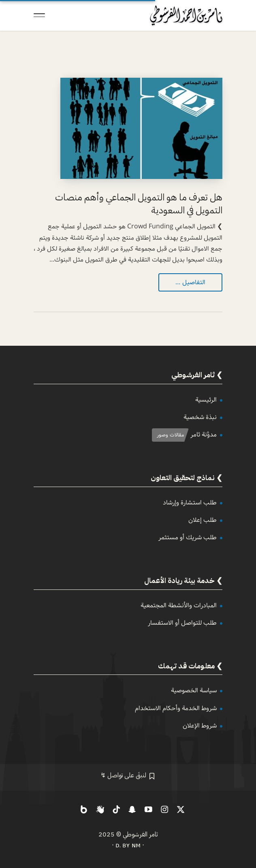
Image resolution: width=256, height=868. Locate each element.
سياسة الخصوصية (194, 690)
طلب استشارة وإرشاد (190, 503)
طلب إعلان (203, 520)
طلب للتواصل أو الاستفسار (182, 623)
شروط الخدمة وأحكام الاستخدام (176, 708)
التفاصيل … (190, 282)
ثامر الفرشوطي (140, 834)
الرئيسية (206, 400)
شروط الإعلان (200, 726)
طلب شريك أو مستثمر (188, 537)
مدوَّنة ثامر (204, 435)
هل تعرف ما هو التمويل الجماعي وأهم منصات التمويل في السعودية (139, 204)
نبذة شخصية (200, 417)
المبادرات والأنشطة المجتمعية (179, 605)
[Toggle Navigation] (39, 15)
